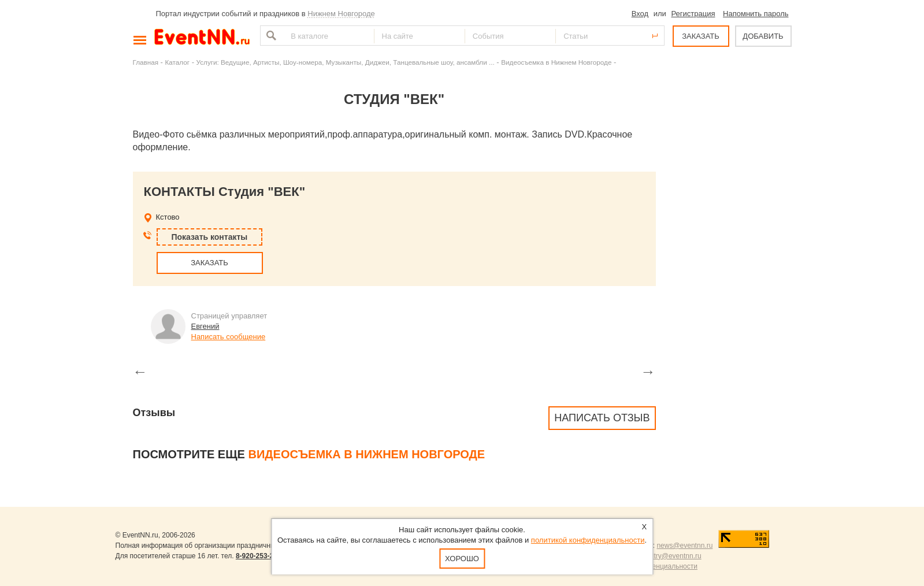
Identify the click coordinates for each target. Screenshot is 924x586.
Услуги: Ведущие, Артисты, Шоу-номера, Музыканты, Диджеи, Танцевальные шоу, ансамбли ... (346, 62)
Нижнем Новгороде (341, 14)
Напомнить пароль (756, 14)
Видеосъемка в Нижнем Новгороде (556, 62)
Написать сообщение (229, 337)
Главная (146, 62)
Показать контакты (210, 237)
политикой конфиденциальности (588, 540)
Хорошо (462, 559)
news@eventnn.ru (684, 546)
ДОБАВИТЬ (763, 36)
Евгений (205, 326)
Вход (640, 14)
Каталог (178, 62)
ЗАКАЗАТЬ (701, 36)
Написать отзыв (602, 418)
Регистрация (693, 14)
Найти (270, 36)
